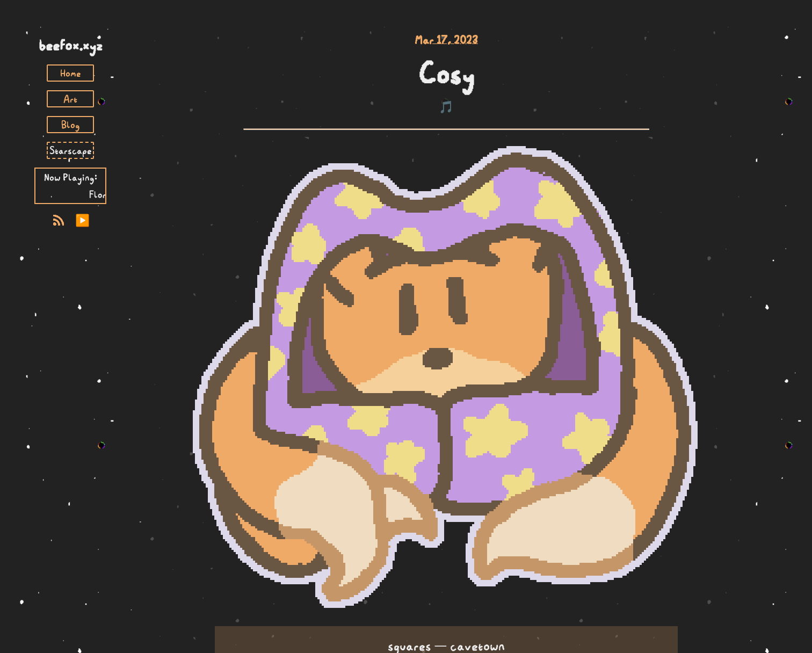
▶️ (82, 220)
